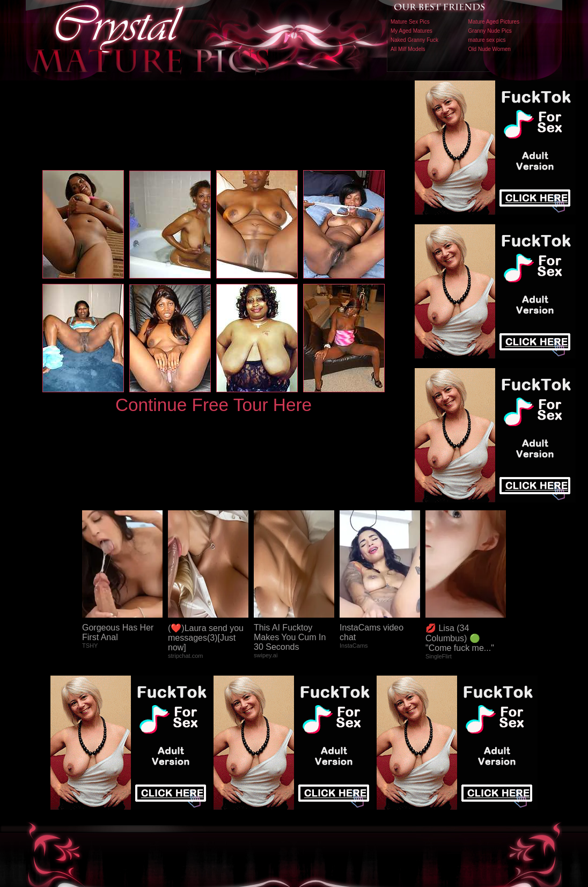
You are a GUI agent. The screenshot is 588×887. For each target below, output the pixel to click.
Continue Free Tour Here (214, 405)
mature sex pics (487, 40)
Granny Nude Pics (490, 31)
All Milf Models (408, 49)
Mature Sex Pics (410, 22)
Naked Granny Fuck (414, 40)
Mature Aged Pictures (494, 22)
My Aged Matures (411, 31)
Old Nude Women (490, 49)
